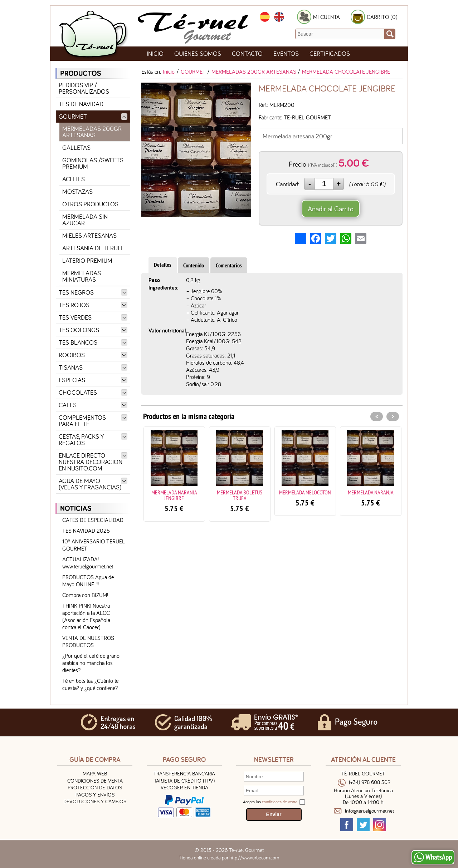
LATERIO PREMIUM (87, 260)
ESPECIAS (93, 380)
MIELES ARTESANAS (89, 235)
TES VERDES (93, 317)
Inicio (155, 53)
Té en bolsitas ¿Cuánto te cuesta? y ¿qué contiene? (90, 684)
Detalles (163, 265)
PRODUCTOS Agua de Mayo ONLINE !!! (88, 581)
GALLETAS (76, 147)
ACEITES (74, 179)
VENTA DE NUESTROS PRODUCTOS (88, 641)
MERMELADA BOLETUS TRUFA (240, 495)
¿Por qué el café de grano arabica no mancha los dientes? (91, 663)
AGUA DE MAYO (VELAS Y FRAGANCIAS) (93, 484)
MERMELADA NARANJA (371, 492)
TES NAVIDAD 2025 (86, 531)
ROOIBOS (93, 355)
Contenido (194, 265)
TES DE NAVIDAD (81, 104)
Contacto (247, 53)
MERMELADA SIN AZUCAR (85, 220)
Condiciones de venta (95, 781)
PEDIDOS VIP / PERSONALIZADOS (84, 88)
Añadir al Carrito (331, 209)
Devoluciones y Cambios (95, 801)
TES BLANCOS (93, 342)
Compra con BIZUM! (85, 595)
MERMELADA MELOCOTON (305, 492)
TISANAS (93, 367)
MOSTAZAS (77, 191)
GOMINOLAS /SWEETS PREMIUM (93, 163)
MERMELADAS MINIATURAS (82, 276)
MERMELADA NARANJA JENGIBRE (174, 495)
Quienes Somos (198, 53)
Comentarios (229, 265)
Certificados (330, 53)
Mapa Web (95, 773)
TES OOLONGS (93, 330)
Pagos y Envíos (95, 795)
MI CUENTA (327, 17)
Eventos (286, 53)
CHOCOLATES (93, 392)
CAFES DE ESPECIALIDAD (93, 520)
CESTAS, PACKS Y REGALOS (93, 440)
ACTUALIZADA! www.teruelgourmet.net (88, 563)
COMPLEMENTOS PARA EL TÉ (93, 421)
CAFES (93, 405)
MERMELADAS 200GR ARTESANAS (92, 132)
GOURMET (93, 116)
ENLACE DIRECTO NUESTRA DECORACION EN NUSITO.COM (93, 462)
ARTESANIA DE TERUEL (93, 248)
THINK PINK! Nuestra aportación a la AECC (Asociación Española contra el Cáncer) (86, 616)
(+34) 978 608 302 (370, 782)
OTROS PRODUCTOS (90, 204)
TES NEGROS (93, 292)
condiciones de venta (280, 802)
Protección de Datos (95, 787)
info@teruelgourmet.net (369, 811)
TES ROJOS (93, 305)
